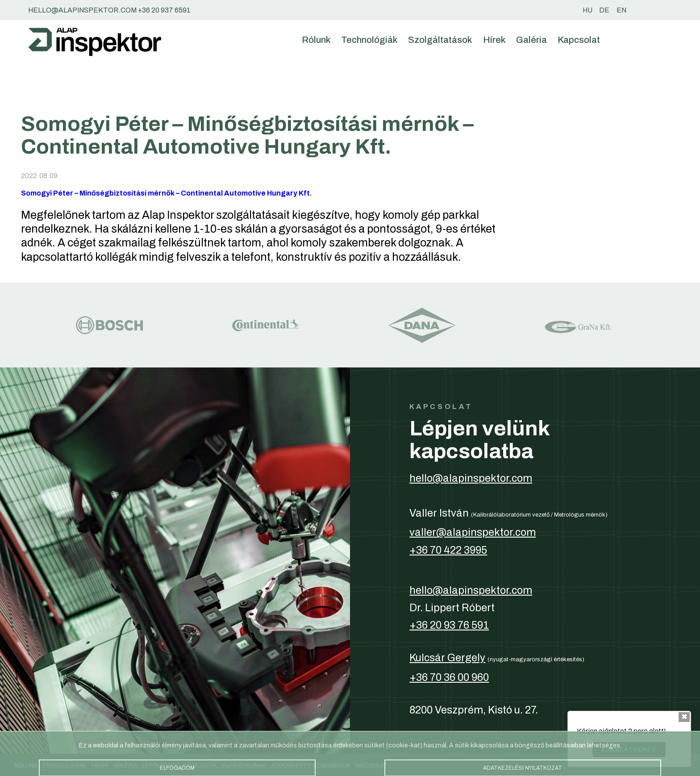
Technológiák (369, 40)
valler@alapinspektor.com (473, 532)
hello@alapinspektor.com (471, 478)
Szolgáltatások (440, 40)
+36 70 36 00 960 (449, 677)
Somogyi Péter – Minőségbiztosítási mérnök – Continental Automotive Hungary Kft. (167, 193)
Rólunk (316, 40)
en (621, 10)
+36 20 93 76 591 (449, 625)
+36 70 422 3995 (448, 550)
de (604, 10)
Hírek (494, 40)
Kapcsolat (579, 40)
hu (587, 10)
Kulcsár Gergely (447, 658)
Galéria (531, 40)
